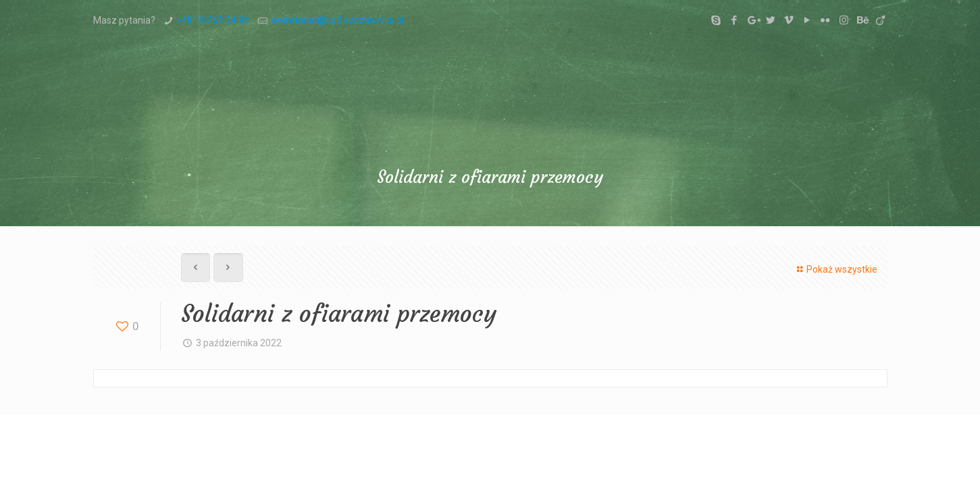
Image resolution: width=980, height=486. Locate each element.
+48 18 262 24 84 (213, 20)
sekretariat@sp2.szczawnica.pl (337, 20)
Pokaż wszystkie (835, 269)
